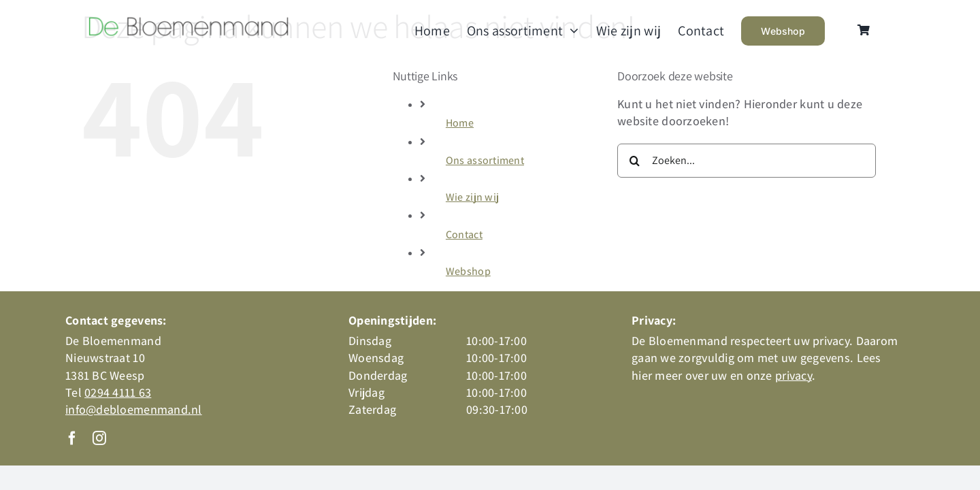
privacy (794, 375)
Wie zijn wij (472, 197)
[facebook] (72, 438)
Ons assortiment (485, 160)
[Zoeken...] (747, 161)
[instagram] (99, 438)
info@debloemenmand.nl (134, 409)
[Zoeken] (634, 161)
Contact (464, 234)
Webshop (468, 271)
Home (460, 123)
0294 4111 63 (118, 392)
